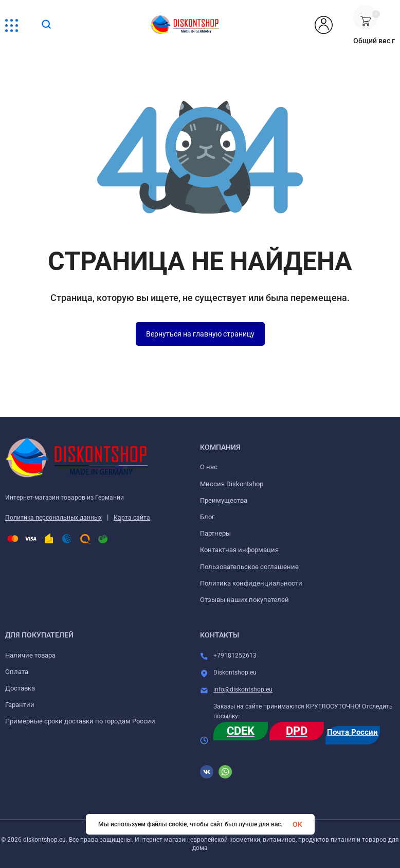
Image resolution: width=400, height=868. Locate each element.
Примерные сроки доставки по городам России (80, 721)
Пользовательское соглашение (249, 567)
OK (297, 824)
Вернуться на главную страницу (200, 334)
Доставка (20, 688)
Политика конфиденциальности (251, 583)
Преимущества (224, 500)
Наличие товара (30, 655)
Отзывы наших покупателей (244, 600)
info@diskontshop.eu (243, 689)
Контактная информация (239, 550)
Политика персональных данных (53, 518)
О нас (209, 467)
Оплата (17, 672)
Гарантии (20, 705)
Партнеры (215, 533)
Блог (207, 517)
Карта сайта (132, 518)
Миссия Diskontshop (232, 484)
